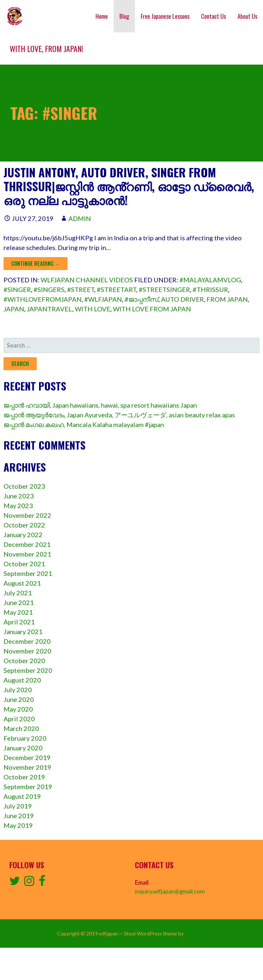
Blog (124, 16)
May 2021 (18, 612)
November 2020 (27, 651)
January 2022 (23, 535)
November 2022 (27, 515)
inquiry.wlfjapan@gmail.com (170, 891)
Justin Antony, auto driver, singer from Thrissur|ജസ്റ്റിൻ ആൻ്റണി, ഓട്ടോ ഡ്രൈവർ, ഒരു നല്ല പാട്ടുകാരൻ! (129, 186)
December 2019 (27, 757)
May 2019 (18, 825)
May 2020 (18, 709)
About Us (247, 16)
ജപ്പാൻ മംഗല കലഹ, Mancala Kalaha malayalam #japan (84, 424)
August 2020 (22, 680)
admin (80, 218)
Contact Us (213, 16)
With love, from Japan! (46, 48)
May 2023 (18, 506)
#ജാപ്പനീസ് (142, 299)
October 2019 (24, 777)
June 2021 (19, 602)
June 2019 (19, 816)
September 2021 (28, 573)
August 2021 (22, 583)
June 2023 (19, 496)
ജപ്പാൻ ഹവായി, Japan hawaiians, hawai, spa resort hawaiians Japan (100, 405)
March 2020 (21, 728)
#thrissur (210, 289)
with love (93, 309)
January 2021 (23, 631)
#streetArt (116, 289)
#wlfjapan (103, 299)
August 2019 (22, 796)
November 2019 (27, 767)
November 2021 (27, 554)
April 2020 (19, 719)
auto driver (182, 299)
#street (81, 289)
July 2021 (18, 593)
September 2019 (28, 787)
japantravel (50, 309)
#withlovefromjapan (43, 299)
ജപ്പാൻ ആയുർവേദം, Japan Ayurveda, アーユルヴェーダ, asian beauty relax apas (119, 415)
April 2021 (19, 622)
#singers (49, 289)
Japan (14, 309)
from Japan (227, 299)
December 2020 (27, 641)
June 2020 (19, 699)
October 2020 (24, 661)
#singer (17, 289)
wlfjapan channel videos (87, 280)
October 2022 (24, 525)
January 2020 (23, 748)
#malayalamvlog (210, 280)
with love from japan (152, 309)
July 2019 (18, 806)
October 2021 (24, 564)
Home (102, 16)
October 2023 (24, 486)
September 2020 (28, 670)
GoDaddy (195, 933)
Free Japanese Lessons (165, 16)
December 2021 (27, 544)
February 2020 (25, 738)
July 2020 (18, 690)
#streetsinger (164, 289)
